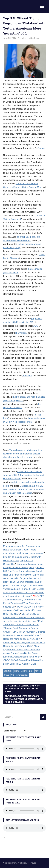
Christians (8, 671)
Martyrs (24, 671)
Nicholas (22, 38)
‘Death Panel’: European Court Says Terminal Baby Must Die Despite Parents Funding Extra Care (24, 699)
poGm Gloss (34, 38)
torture (38, 671)
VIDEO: (40, 568)
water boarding (22, 675)
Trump (7, 675)
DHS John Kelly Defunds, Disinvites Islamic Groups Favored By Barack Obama (22, 689)
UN (13, 675)
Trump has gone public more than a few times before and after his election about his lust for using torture (24, 454)
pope (31, 671)
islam (17, 671)
